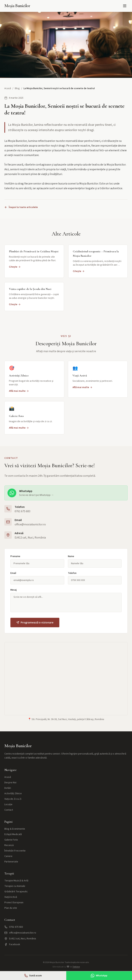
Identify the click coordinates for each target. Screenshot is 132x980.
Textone (76, 967)
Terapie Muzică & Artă (16, 881)
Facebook (12, 944)
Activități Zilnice (13, 794)
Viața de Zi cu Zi (13, 799)
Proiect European (14, 903)
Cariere (8, 856)
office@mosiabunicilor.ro (30, 524)
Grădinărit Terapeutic (16, 892)
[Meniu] (125, 6)
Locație (8, 804)
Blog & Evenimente (15, 829)
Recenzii (9, 845)
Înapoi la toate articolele (21, 207)
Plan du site (11, 908)
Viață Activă (11, 897)
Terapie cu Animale (15, 886)
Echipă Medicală (13, 834)
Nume (71, 556)
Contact (9, 810)
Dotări (8, 788)
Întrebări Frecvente (15, 851)
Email (13, 573)
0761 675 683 (22, 511)
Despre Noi (10, 783)
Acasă (8, 88)
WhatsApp (99, 976)
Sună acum (33, 976)
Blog (17, 88)
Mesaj (14, 590)
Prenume (15, 556)
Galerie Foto (11, 840)
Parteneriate (11, 862)
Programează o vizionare (35, 623)
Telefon (72, 573)
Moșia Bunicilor (17, 6)
